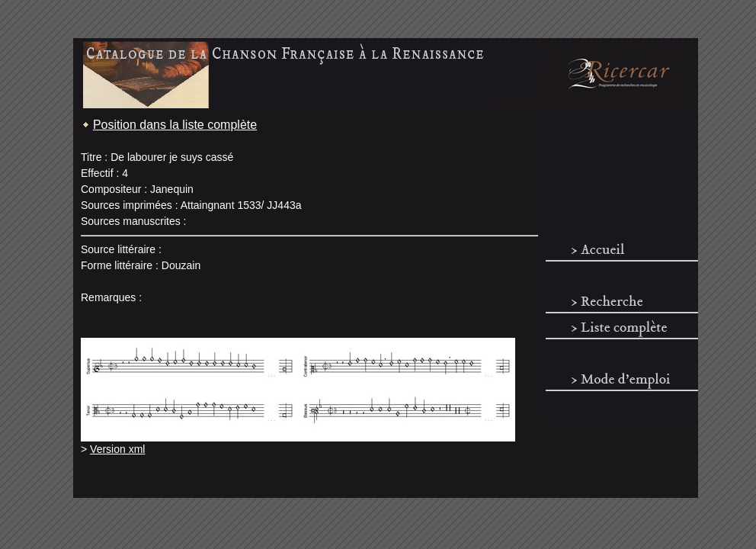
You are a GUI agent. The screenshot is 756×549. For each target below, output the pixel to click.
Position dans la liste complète (175, 125)
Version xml (117, 449)
